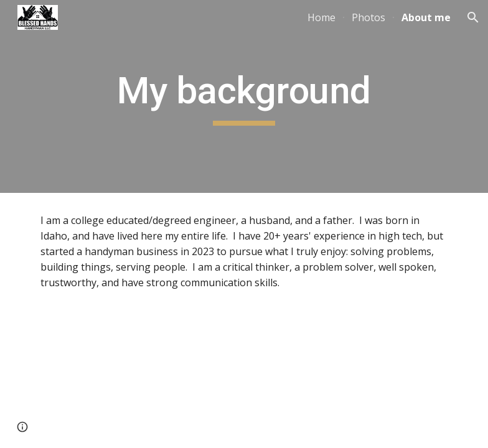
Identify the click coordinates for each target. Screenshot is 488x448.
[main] (244, 96)
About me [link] (426, 17)
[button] (473, 17)
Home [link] (321, 17)
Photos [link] (368, 17)
